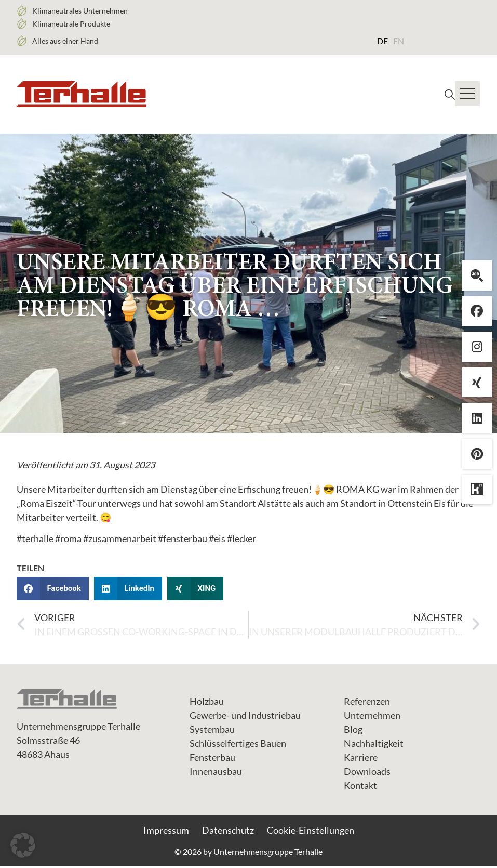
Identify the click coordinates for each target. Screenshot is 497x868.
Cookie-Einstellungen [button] (311, 832)
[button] (53, 590)
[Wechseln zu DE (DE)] (382, 41)
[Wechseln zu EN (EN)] (399, 41)
